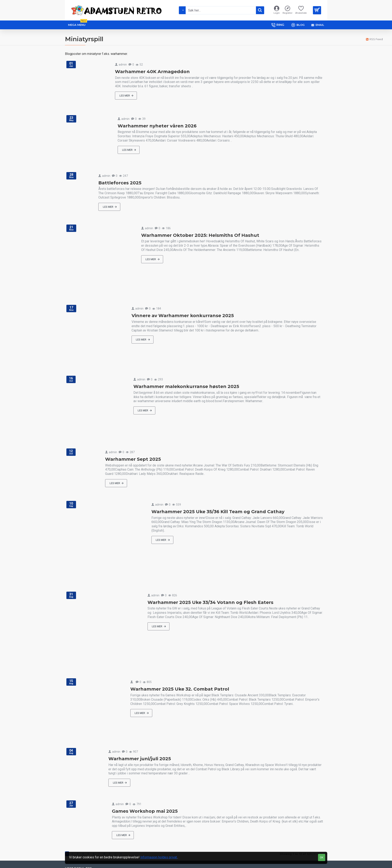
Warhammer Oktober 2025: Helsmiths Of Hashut (200, 235)
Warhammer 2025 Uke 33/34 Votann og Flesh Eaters (210, 602)
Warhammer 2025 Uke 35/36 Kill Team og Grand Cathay (218, 512)
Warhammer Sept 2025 (133, 459)
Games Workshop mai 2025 (145, 811)
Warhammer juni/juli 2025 (140, 759)
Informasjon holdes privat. (159, 857)
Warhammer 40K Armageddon (152, 72)
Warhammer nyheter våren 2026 (157, 126)
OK (322, 857)
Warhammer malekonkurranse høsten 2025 (186, 386)
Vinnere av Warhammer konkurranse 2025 (183, 316)
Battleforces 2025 (120, 183)
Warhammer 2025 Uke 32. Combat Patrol (180, 689)
